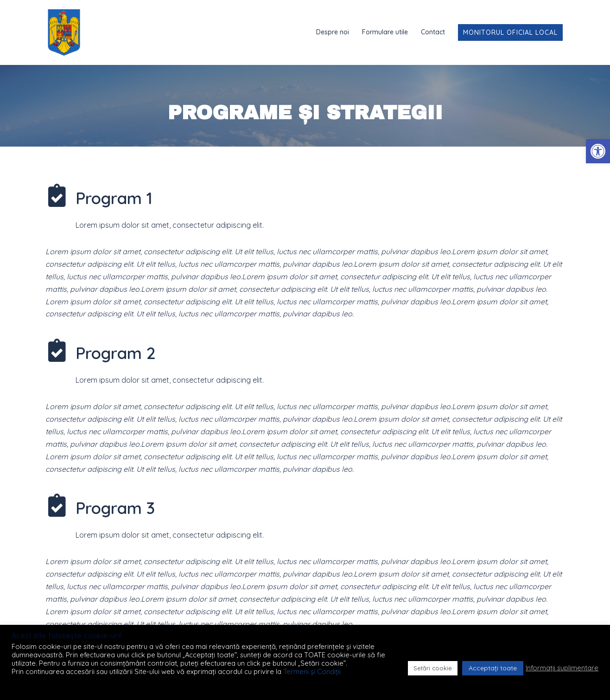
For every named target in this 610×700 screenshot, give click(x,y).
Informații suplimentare (562, 668)
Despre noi (333, 32)
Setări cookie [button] (433, 668)
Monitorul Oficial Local (510, 32)
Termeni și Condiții (312, 671)
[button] (598, 151)
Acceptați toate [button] (493, 668)
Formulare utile (385, 32)
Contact (433, 32)
